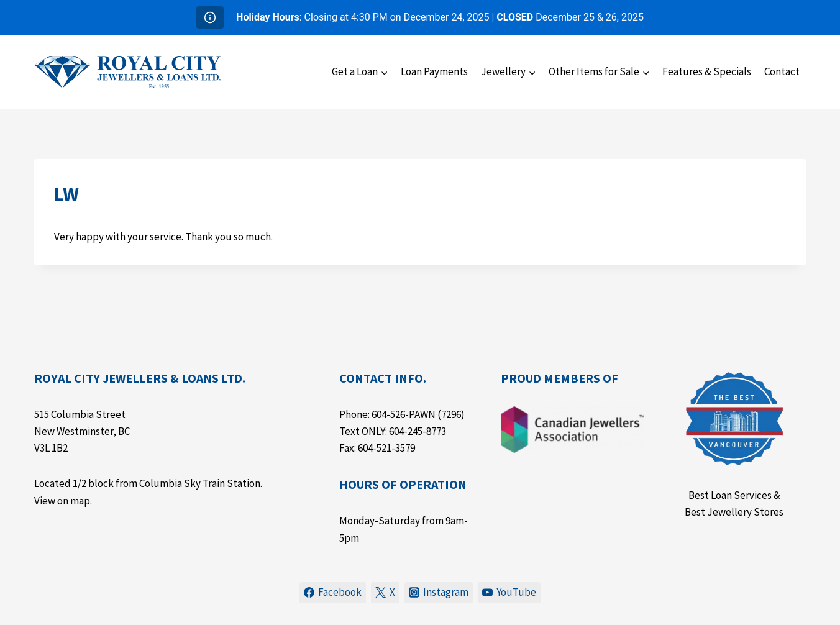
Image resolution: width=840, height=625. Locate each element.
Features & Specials (707, 71)
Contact (782, 71)
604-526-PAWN (404, 414)
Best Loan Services (730, 495)
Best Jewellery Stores (734, 512)
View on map (62, 501)
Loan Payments (434, 71)
